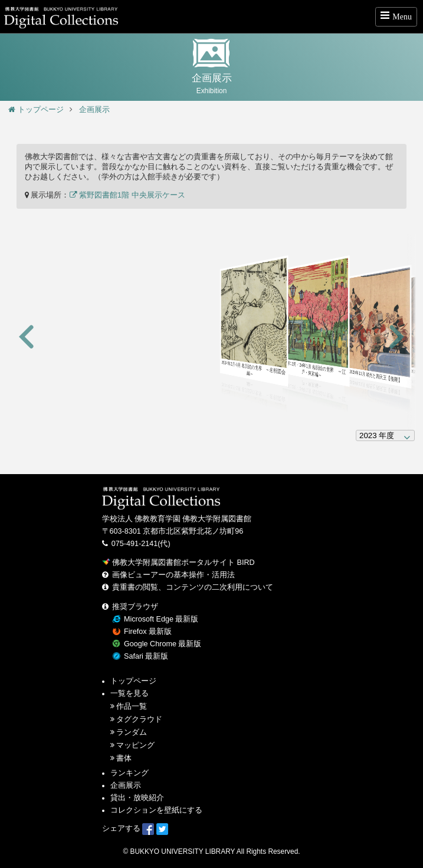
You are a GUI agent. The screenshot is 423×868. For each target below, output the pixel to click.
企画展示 (94, 110)
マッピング (135, 745)
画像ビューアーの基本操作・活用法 (173, 575)
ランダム (132, 732)
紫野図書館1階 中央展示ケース (127, 195)
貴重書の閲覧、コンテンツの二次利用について (193, 587)
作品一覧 (132, 706)
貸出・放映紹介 (137, 798)
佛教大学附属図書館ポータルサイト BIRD (178, 563)
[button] (27, 338)
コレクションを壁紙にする (156, 810)
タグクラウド (139, 719)
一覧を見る (129, 693)
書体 (124, 758)
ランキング (129, 773)
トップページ (36, 110)
